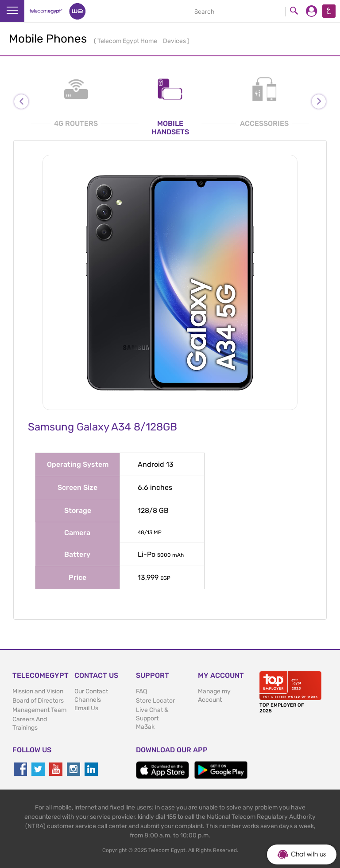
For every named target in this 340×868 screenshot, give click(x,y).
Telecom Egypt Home (128, 41)
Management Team (39, 710)
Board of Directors (38, 701)
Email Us (86, 708)
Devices (175, 41)
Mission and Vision (38, 691)
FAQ (141, 691)
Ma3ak (145, 727)
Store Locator (155, 701)
